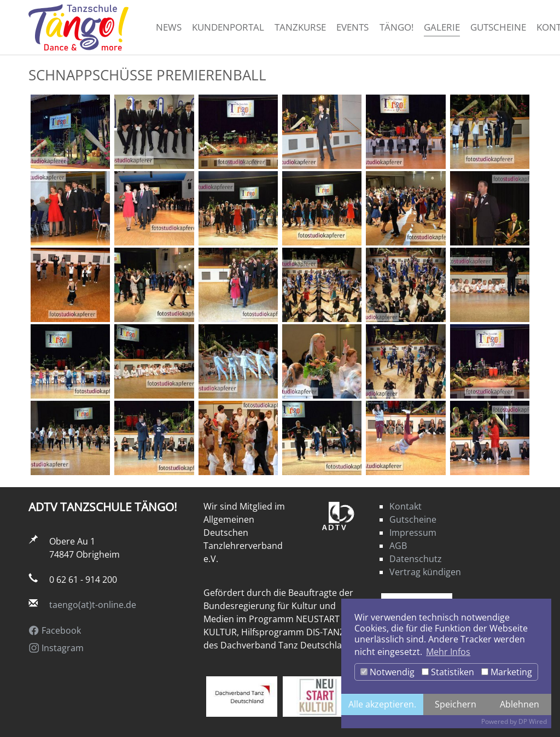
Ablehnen (520, 704)
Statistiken (448, 672)
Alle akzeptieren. (382, 704)
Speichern (456, 704)
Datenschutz (416, 559)
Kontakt (406, 506)
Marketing (507, 672)
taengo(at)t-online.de (93, 605)
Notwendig (387, 672)
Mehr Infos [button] (448, 652)
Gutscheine (413, 519)
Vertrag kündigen (425, 572)
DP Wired (533, 721)
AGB (398, 546)
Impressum (413, 533)
